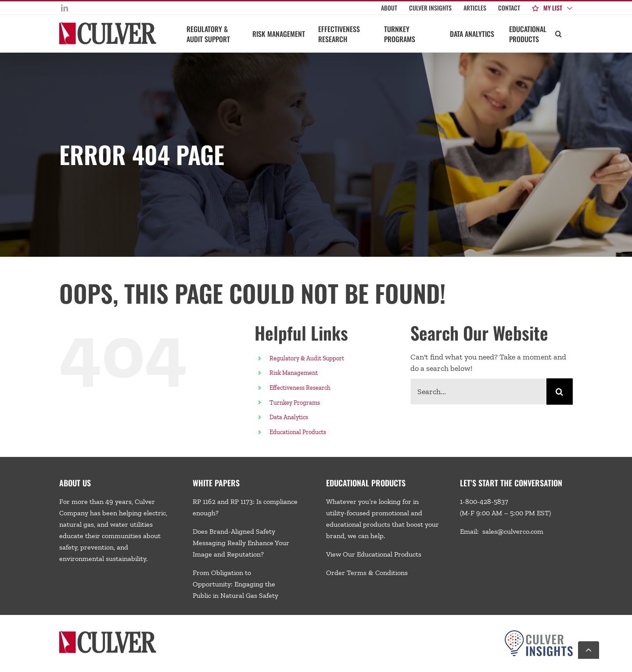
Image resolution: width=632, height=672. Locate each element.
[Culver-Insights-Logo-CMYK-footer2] (539, 634)
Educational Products (298, 432)
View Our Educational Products (374, 554)
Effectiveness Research (300, 388)
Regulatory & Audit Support (307, 358)
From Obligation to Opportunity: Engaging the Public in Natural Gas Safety (235, 584)
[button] (558, 33)
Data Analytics (289, 417)
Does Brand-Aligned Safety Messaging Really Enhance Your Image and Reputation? (241, 543)
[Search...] (478, 392)
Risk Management (294, 373)
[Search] (560, 392)
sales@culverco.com (513, 531)
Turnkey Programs (295, 403)
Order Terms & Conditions (367, 573)
